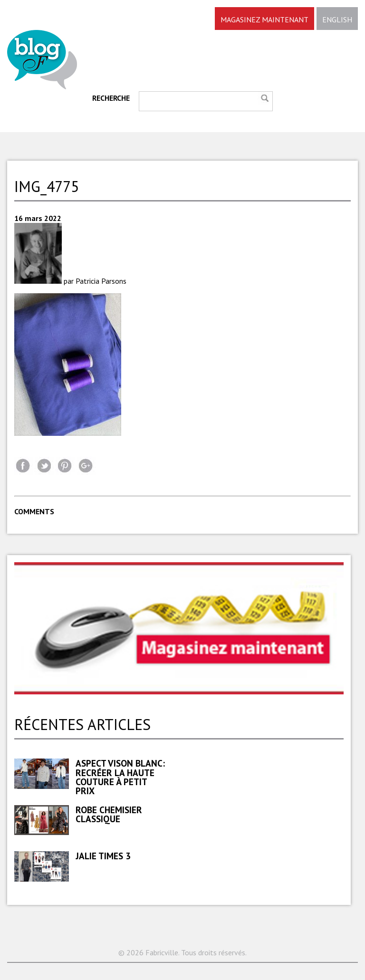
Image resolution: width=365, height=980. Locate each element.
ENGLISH (337, 19)
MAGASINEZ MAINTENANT (264, 19)
